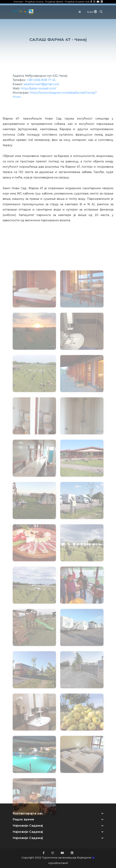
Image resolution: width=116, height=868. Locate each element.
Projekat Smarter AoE (77, 2)
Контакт (19, 2)
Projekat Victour (34, 2)
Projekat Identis (54, 2)
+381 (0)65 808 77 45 (41, 80)
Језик (92, 12)
